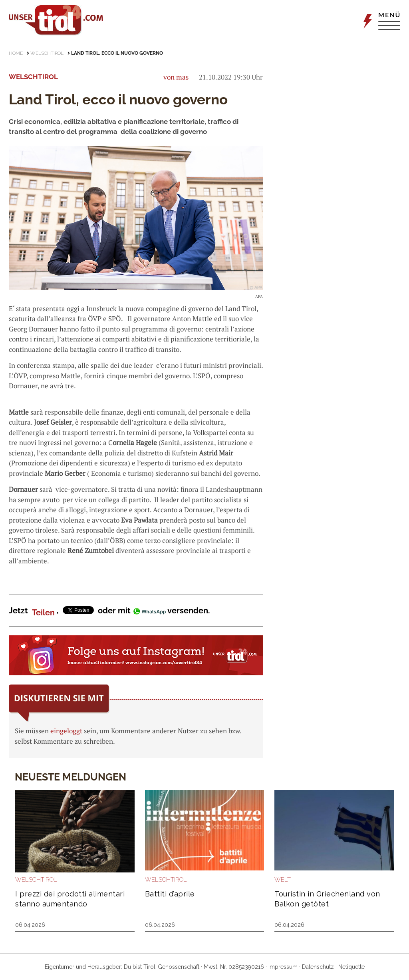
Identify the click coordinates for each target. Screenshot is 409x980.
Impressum (283, 967)
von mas (176, 77)
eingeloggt (66, 731)
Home (16, 53)
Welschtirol (47, 53)
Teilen (43, 613)
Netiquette (351, 967)
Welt (283, 880)
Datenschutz (318, 967)
